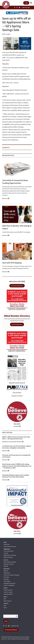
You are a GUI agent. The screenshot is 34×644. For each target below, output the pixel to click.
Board (5, 608)
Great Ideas (6, 577)
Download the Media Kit (17, 286)
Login (26, 3)
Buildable (27, 639)
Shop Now (5, 64)
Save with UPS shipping (12, 263)
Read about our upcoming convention (13, 442)
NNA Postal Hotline (8, 557)
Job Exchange (7, 581)
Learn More (17, 426)
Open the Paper (17, 393)
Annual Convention (8, 590)
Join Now (6, 553)
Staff (5, 606)
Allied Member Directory (17, 316)
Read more (6, 198)
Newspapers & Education (10, 583)
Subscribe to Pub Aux (9, 564)
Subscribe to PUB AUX (17, 396)
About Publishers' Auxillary (10, 562)
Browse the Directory (17, 324)
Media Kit (6, 566)
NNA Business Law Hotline (10, 555)
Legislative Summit (8, 594)
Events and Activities (9, 551)
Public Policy (7, 544)
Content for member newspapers (12, 575)
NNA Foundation (8, 601)
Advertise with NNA (17, 281)
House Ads (6, 579)
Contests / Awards (8, 592)
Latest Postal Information (10, 546)
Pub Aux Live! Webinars (9, 585)
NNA (5, 599)
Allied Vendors (7, 573)
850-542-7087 (15, 626)
